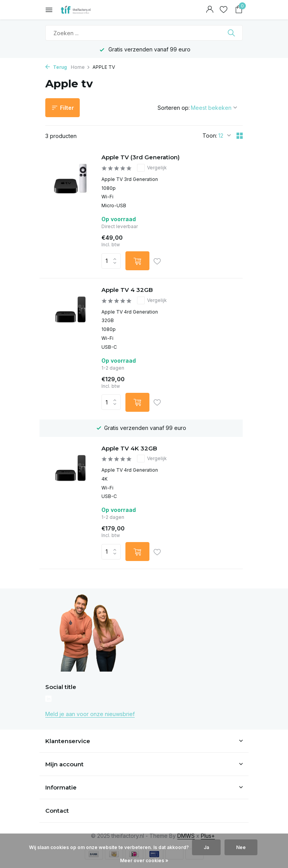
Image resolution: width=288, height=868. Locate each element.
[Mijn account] (210, 10)
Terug (56, 67)
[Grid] (240, 136)
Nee (241, 847)
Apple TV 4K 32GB (129, 448)
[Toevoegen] (137, 261)
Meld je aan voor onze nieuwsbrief (90, 714)
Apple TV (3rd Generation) (141, 157)
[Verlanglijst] (224, 10)
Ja (206, 847)
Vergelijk (152, 168)
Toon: (210, 136)
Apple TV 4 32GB (127, 290)
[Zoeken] (144, 33)
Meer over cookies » (144, 860)
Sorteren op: (174, 108)
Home (81, 67)
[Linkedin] (48, 699)
